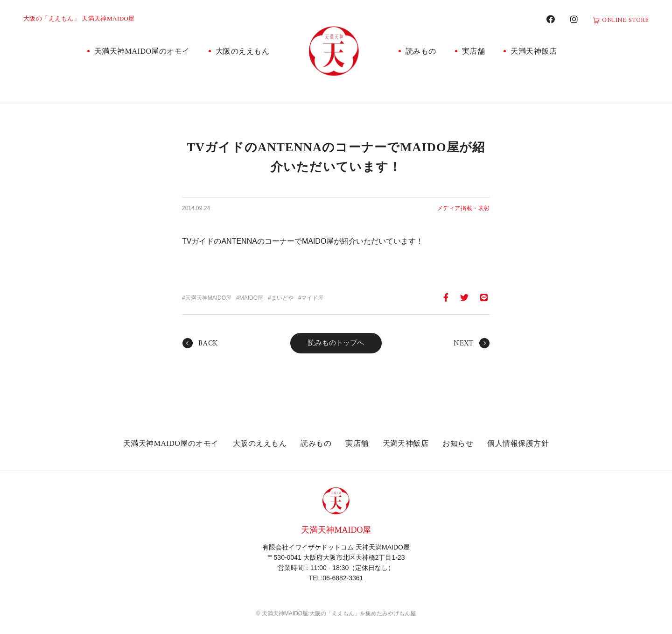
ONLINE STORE (625, 21)
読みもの (421, 51)
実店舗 (473, 51)
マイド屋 (312, 298)
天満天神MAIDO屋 (208, 298)
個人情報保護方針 (518, 443)
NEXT (464, 344)
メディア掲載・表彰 (464, 208)
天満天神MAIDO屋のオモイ (142, 51)
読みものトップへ (336, 343)
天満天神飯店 (534, 51)
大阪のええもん (242, 51)
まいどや (282, 298)
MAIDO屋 (251, 298)
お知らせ (458, 443)
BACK (208, 344)
